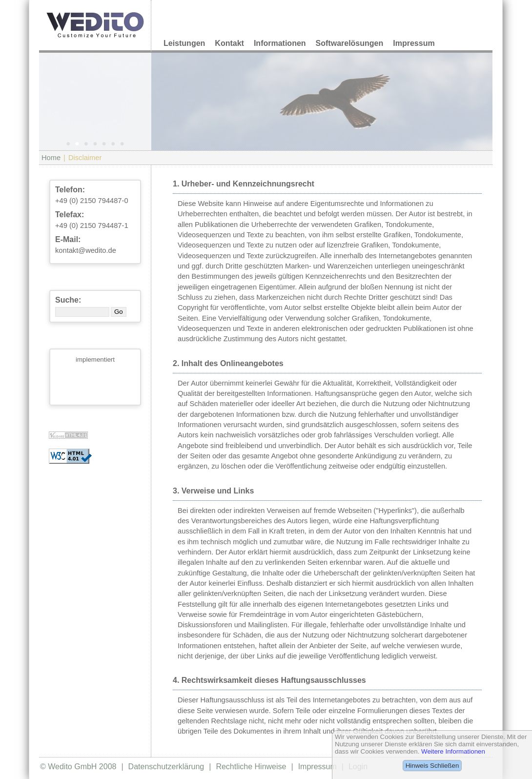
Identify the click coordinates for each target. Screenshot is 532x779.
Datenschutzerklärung (166, 767)
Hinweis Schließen (432, 766)
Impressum (414, 43)
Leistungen (184, 43)
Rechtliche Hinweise (251, 767)
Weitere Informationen (453, 751)
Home (51, 158)
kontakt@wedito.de (86, 250)
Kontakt (229, 43)
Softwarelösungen (350, 43)
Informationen (280, 43)
